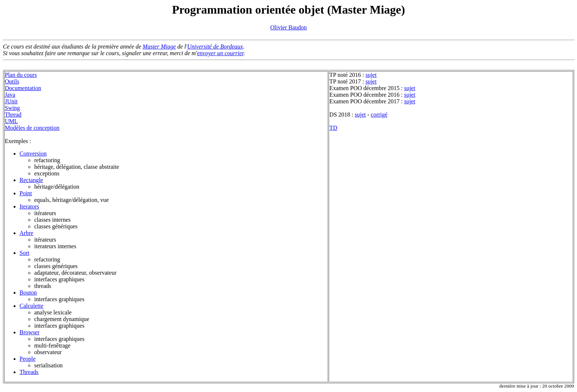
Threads (29, 372)
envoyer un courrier (220, 53)
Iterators (29, 206)
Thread (13, 115)
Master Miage (159, 47)
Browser (29, 332)
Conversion (33, 154)
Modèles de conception (32, 128)
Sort (24, 253)
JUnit (11, 101)
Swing (12, 108)
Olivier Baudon (288, 27)
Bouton (28, 293)
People (28, 359)
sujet (371, 75)
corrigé (379, 115)
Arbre (26, 233)
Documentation (23, 88)
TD (333, 128)
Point (26, 193)
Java (10, 95)
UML (11, 121)
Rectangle (31, 180)
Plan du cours (21, 75)
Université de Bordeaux (215, 47)
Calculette (31, 306)
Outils (12, 81)
